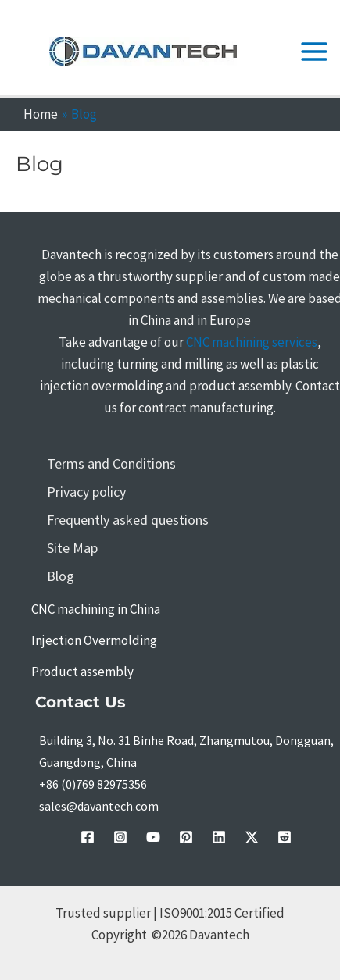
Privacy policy (86, 492)
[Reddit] (285, 837)
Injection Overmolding (94, 640)
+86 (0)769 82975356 (93, 784)
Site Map (72, 548)
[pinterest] (186, 837)
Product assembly (82, 672)
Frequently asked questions (128, 520)
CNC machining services (252, 342)
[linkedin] (219, 837)
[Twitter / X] (252, 837)
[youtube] (153, 837)
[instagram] (120, 837)
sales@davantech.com (99, 806)
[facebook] (88, 837)
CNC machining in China (96, 609)
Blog (61, 576)
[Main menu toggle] (315, 52)
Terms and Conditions (111, 463)
